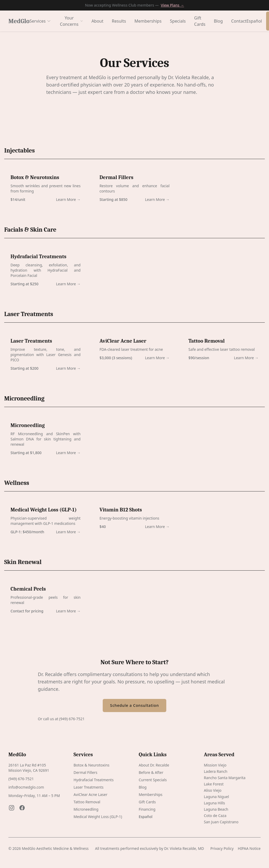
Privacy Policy (222, 848)
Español (254, 21)
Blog (218, 21)
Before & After (151, 772)
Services (40, 21)
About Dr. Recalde (154, 765)
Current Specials (153, 780)
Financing (147, 809)
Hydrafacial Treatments (94, 780)
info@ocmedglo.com (26, 787)
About (97, 21)
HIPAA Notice (249, 848)
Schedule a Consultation (134, 705)
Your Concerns (71, 21)
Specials (178, 21)
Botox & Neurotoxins (92, 765)
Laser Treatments (89, 787)
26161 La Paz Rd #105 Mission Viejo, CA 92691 (29, 768)
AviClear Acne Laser (90, 795)
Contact (239, 21)
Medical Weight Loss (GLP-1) (98, 817)
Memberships (148, 21)
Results (119, 21)
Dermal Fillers (86, 772)
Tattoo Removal (87, 802)
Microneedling (86, 809)
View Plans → (172, 5)
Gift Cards (200, 21)
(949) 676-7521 (72, 719)
